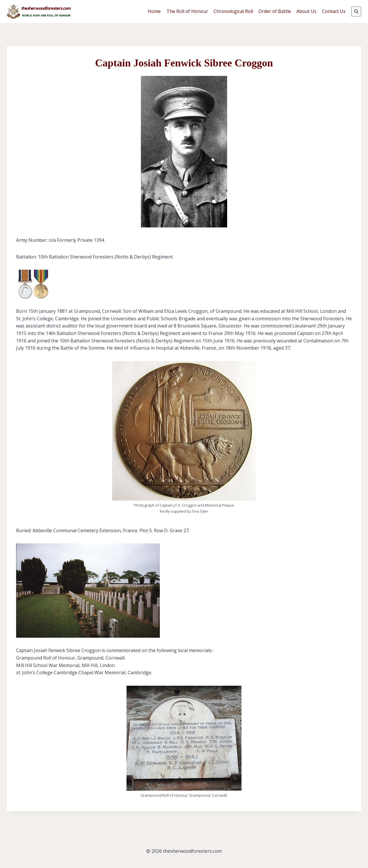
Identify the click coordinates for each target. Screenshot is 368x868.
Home (154, 11)
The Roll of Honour (187, 11)
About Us (306, 11)
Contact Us (334, 11)
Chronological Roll (233, 11)
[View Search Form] (356, 12)
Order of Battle (275, 11)
